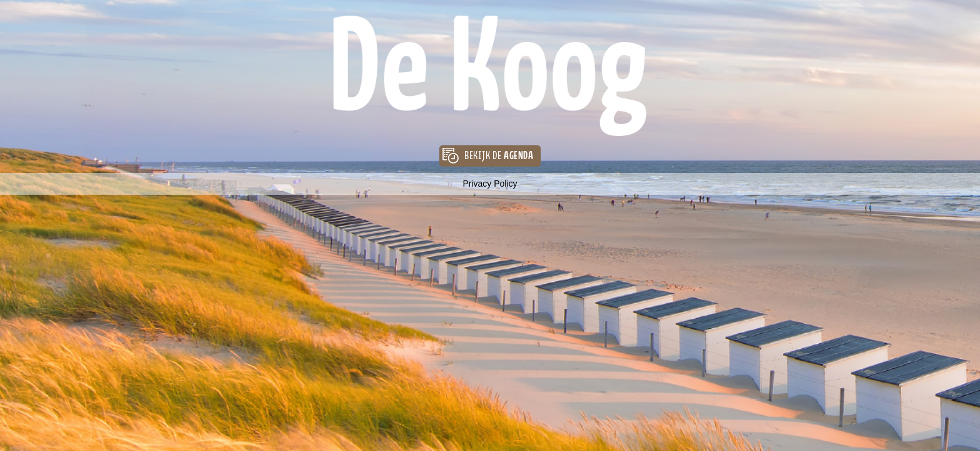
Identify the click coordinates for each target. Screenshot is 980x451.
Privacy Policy (490, 184)
